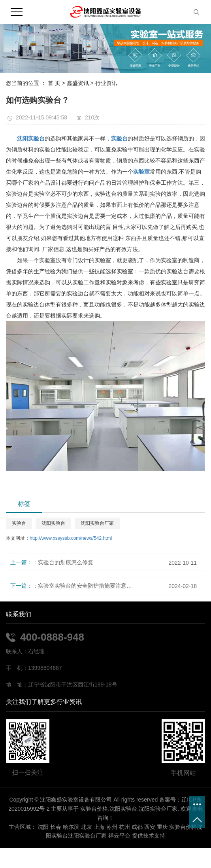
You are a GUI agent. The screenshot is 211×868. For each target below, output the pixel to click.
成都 (137, 827)
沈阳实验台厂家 (97, 523)
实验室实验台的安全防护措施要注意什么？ (86, 586)
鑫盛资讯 (78, 83)
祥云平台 (119, 836)
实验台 (19, 523)
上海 (99, 827)
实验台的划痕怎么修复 (66, 562)
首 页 (54, 83)
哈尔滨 (71, 827)
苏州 (112, 827)
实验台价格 (94, 809)
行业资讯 (106, 83)
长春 (56, 827)
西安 (150, 827)
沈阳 (43, 827)
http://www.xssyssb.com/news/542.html (71, 538)
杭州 (124, 827)
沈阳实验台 (53, 523)
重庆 (162, 827)
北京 (87, 827)
